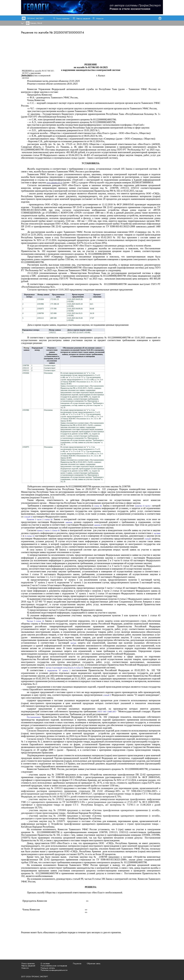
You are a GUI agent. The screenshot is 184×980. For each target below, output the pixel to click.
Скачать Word (36, 23)
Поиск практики (63, 19)
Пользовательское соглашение (54, 966)
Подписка (77, 964)
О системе (45, 964)
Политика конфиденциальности (54, 970)
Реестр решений (83, 19)
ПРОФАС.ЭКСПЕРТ (36, 18)
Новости (100, 19)
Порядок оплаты (48, 968)
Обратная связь (94, 964)
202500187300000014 (69, 32)
